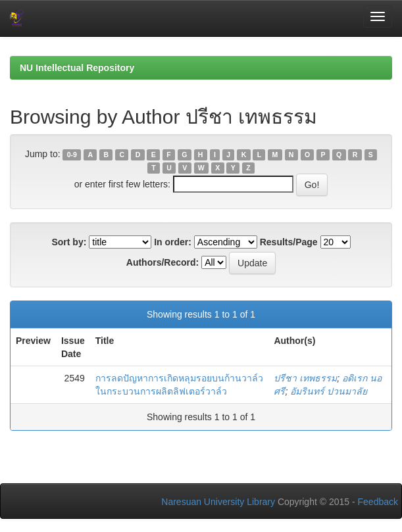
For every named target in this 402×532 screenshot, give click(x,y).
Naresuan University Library (218, 502)
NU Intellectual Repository (77, 68)
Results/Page (289, 242)
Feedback (378, 502)
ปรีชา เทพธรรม (305, 378)
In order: (173, 242)
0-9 (72, 155)
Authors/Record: (163, 262)
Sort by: (69, 242)
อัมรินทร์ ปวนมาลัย (329, 391)
